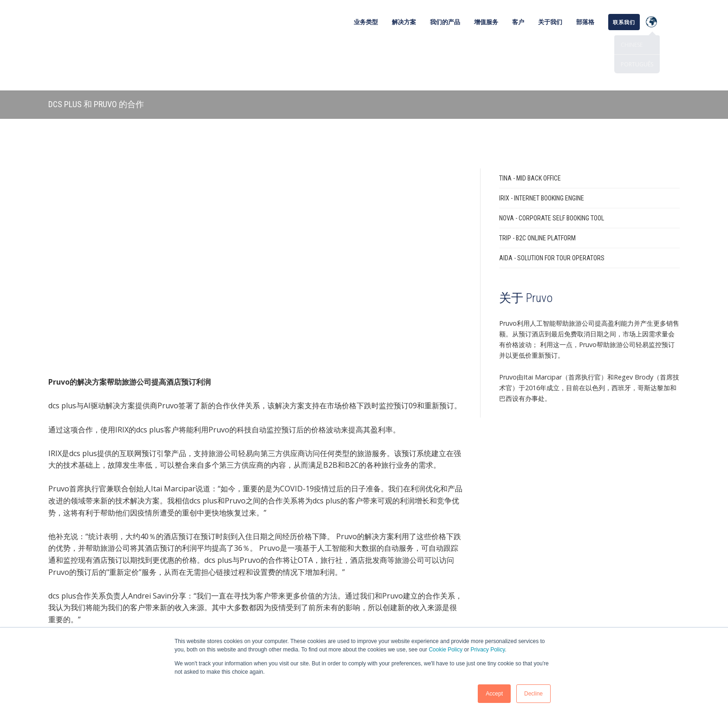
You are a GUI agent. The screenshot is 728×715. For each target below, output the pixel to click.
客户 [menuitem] (518, 22)
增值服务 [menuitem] (486, 22)
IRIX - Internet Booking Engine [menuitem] (542, 154)
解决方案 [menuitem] (404, 22)
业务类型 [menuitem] (366, 22)
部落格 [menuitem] (585, 22)
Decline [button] (533, 694)
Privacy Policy (488, 650)
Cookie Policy (445, 650)
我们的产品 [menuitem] (445, 22)
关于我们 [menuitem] (550, 22)
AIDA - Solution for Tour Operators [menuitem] (552, 214)
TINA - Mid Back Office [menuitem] (530, 134)
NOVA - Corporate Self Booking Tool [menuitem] (552, 174)
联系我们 (256, 528)
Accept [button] (494, 694)
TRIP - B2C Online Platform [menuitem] (537, 194)
